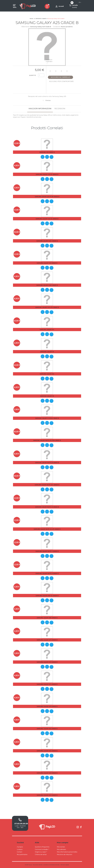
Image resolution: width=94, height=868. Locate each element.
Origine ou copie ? (41, 852)
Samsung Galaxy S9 (47, 352)
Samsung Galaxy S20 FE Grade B (47, 174)
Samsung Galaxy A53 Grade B (47, 795)
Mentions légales (65, 865)
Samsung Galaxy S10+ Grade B (47, 241)
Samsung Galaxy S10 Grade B (47, 263)
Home (31, 19)
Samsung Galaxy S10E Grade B (47, 285)
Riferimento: (26, 27)
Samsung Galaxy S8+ (47, 374)
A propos (20, 847)
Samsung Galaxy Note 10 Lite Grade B (47, 529)
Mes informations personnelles (67, 852)
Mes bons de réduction (65, 854)
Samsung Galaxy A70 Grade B (47, 706)
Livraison (20, 849)
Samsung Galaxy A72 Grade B (47, 662)
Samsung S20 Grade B (47, 152)
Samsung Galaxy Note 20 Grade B (47, 463)
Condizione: (57, 27)
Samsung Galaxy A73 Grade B (47, 640)
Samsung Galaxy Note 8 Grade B (47, 573)
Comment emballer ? (42, 849)
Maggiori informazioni (40, 109)
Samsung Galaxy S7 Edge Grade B (47, 418)
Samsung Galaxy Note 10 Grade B (47, 507)
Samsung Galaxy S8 (47, 396)
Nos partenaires (22, 854)
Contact (20, 852)
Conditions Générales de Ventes (51, 865)
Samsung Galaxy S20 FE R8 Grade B (47, 197)
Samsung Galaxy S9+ (47, 330)
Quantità (32, 75)
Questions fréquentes (42, 847)
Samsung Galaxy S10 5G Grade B (47, 219)
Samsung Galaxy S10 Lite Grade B (47, 307)
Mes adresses (61, 849)
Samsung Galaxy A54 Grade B (47, 773)
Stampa (48, 100)
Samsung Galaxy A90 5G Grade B (47, 596)
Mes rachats (61, 847)
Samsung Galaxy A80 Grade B (47, 618)
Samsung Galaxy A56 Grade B (47, 729)
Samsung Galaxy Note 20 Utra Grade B (47, 440)
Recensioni (60, 109)
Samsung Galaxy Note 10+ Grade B (47, 485)
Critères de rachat (41, 854)
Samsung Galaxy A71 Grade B (47, 684)
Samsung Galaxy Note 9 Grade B (47, 551)
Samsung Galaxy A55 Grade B (47, 751)
